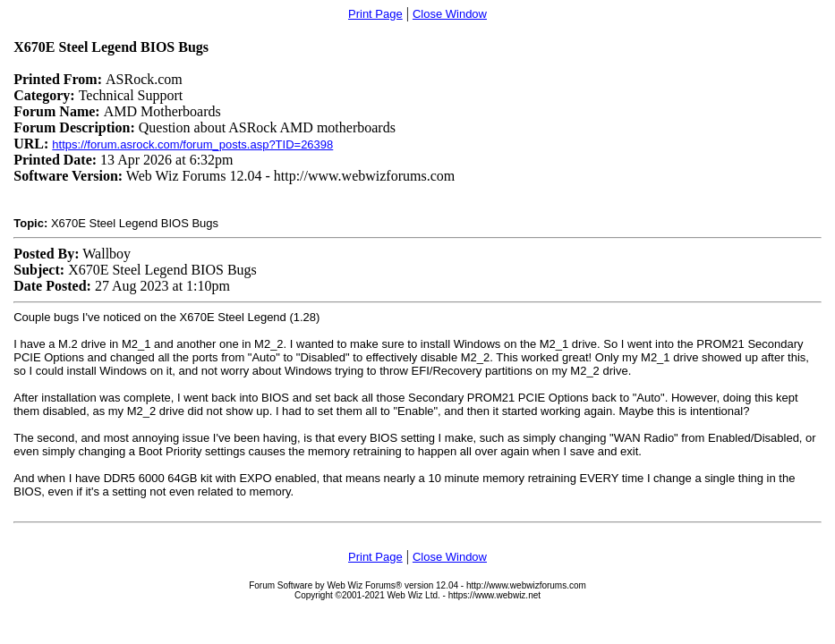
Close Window (450, 14)
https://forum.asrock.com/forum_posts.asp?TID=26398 (192, 144)
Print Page (375, 14)
